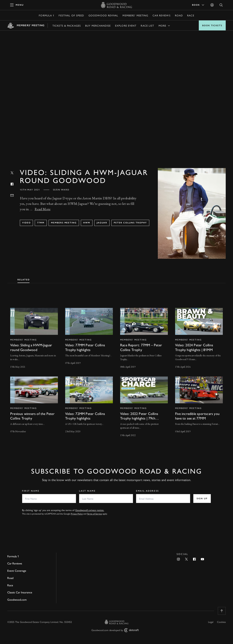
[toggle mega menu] (17, 5)
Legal (211, 622)
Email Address (147, 491)
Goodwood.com (17, 599)
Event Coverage (17, 571)
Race (191, 15)
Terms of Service (94, 514)
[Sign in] (212, 5)
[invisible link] (34, 338)
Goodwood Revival (103, 15)
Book (198, 5)
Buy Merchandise (98, 25)
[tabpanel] (116, 369)
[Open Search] (221, 5)
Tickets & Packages (67, 25)
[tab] (23, 279)
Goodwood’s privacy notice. (90, 510)
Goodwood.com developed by (116, 630)
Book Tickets (212, 25)
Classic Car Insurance (20, 592)
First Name (31, 491)
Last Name (87, 491)
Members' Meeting (135, 15)
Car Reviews (161, 15)
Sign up (202, 499)
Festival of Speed (71, 15)
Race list (147, 25)
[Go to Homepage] (117, 5)
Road (179, 15)
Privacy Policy (77, 514)
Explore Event (126, 25)
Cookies (221, 622)
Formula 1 (47, 15)
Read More (43, 209)
